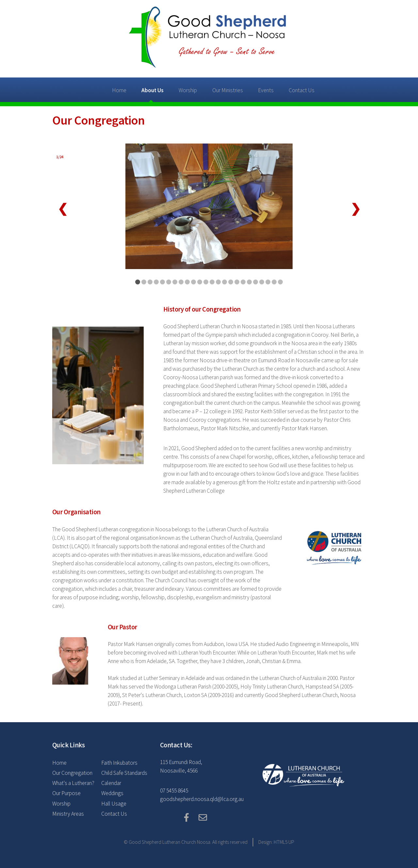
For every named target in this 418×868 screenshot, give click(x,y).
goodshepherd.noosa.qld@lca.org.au (202, 799)
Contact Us (302, 90)
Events (266, 90)
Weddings (112, 793)
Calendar (111, 783)
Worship (188, 90)
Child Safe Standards (124, 773)
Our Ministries (228, 90)
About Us (153, 90)
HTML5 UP (284, 842)
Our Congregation (72, 773)
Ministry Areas (68, 814)
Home (119, 90)
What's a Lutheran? (73, 783)
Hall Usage (114, 804)
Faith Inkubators (119, 763)
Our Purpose (66, 793)
